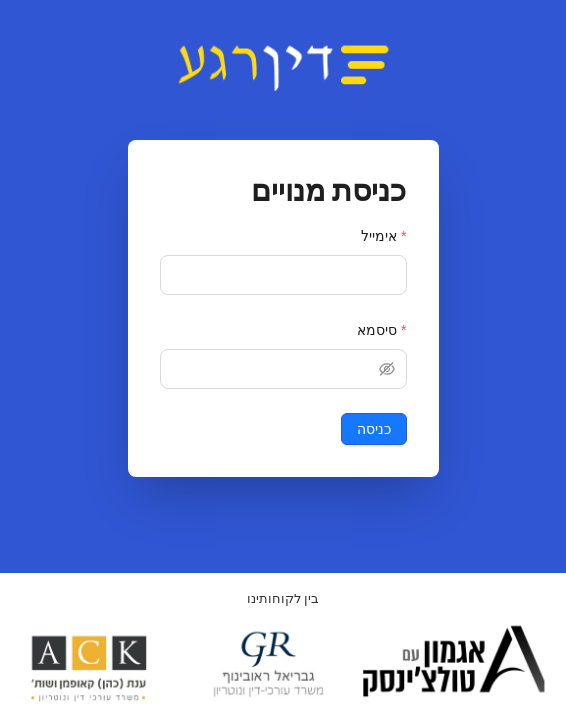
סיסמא (377, 330)
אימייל (379, 236)
